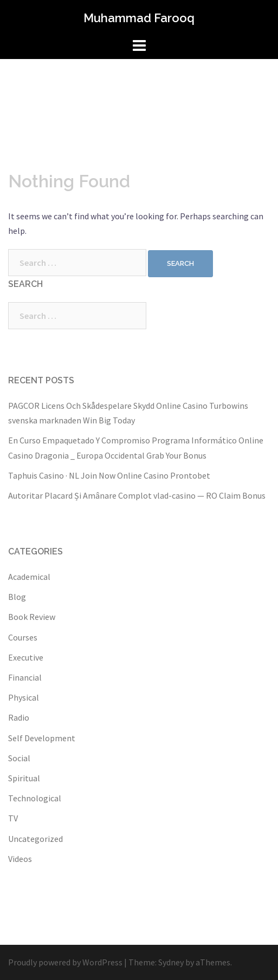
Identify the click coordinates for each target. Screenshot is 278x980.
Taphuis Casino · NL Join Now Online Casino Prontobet (109, 475)
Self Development (42, 738)
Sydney (171, 962)
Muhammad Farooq (139, 18)
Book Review (32, 617)
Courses (23, 637)
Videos (20, 859)
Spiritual (24, 778)
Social (19, 758)
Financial (25, 677)
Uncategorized (35, 839)
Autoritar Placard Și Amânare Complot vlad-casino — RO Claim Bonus (137, 495)
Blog (17, 597)
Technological (35, 798)
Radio (19, 717)
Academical (29, 577)
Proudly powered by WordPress (65, 962)
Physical (24, 697)
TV (13, 818)
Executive (26, 657)
